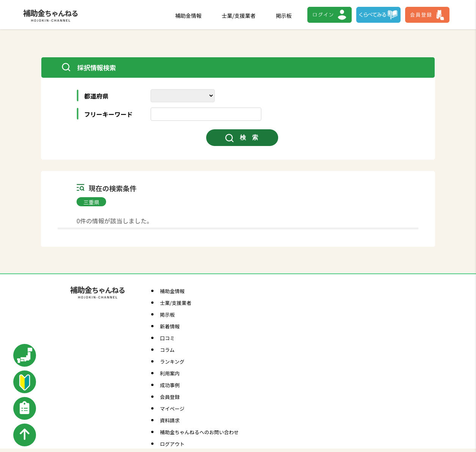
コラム (167, 350)
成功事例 (170, 385)
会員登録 (170, 397)
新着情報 (170, 326)
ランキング (172, 362)
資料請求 (170, 420)
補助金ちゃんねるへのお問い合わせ (199, 432)
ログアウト (172, 444)
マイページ (172, 409)
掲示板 (284, 16)
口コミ (167, 338)
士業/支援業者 (239, 16)
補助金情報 (188, 16)
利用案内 (170, 373)
